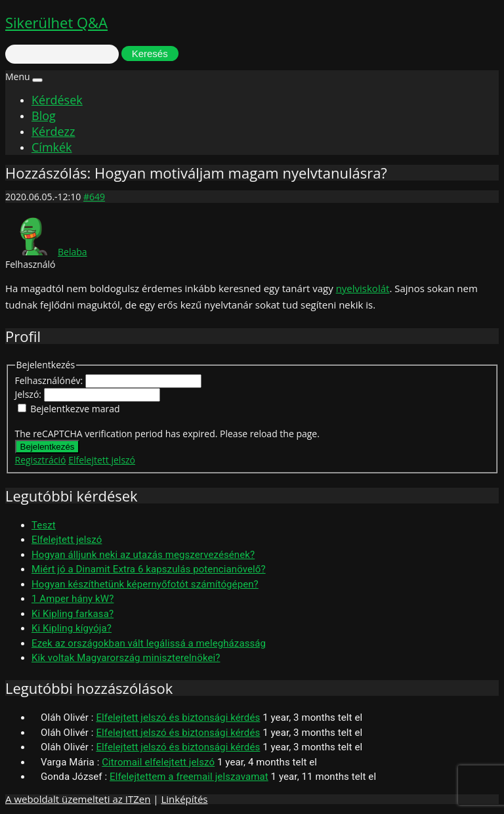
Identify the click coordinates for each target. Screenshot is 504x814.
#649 (94, 197)
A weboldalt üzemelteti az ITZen (78, 799)
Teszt (44, 525)
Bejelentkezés (48, 447)
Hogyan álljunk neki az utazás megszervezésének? (143, 555)
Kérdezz (53, 131)
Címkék (52, 147)
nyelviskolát (363, 288)
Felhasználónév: (50, 380)
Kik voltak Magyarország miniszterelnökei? (126, 658)
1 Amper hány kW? (73, 599)
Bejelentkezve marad (75, 409)
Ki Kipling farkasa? (73, 614)
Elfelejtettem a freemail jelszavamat (189, 777)
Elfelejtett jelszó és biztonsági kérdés (178, 718)
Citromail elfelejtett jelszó (158, 762)
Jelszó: (30, 394)
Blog (44, 116)
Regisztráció (41, 460)
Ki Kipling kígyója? (72, 628)
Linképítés (184, 799)
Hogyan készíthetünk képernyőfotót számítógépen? (145, 584)
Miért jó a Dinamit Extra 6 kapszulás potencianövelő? (149, 569)
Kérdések (57, 100)
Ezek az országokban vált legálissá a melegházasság (149, 643)
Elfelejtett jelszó (102, 460)
